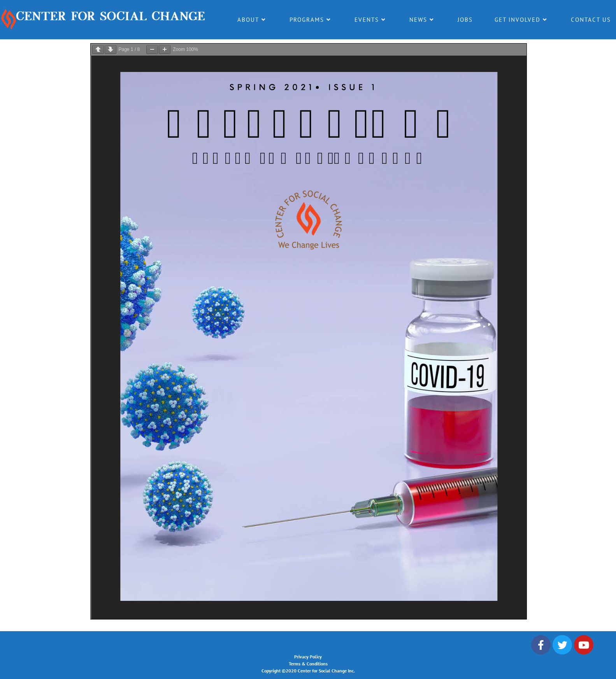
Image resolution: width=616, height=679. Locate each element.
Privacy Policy (308, 657)
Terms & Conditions (308, 664)
